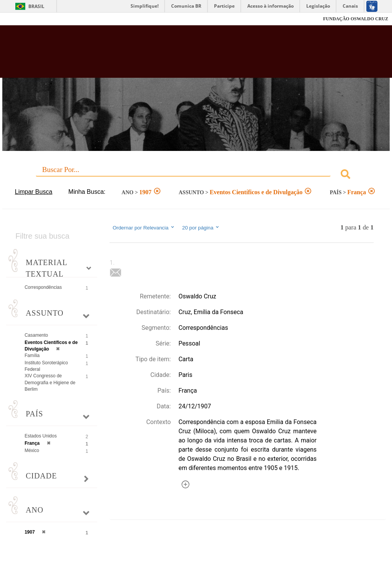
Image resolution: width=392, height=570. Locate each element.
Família (32, 355)
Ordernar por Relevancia (144, 228)
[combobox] (196, 175)
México (32, 450)
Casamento (36, 335)
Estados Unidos (41, 436)
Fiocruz (23, 19)
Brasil (36, 6)
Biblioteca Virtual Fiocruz (168, 54)
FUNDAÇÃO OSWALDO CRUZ (356, 19)
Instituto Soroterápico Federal (46, 366)
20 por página (201, 228)
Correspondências (43, 287)
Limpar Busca (34, 192)
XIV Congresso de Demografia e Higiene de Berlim (50, 382)
